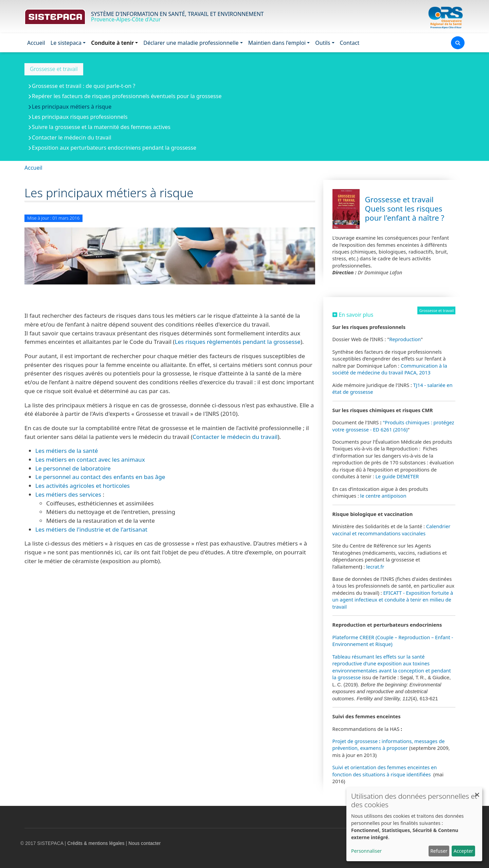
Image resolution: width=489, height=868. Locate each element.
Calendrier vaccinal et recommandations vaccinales (392, 530)
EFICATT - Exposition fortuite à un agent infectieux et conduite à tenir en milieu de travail (393, 600)
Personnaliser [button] (366, 851)
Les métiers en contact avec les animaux (90, 459)
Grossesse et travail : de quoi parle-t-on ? (84, 86)
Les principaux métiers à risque (72, 107)
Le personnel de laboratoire (73, 468)
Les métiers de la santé (67, 451)
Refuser (439, 851)
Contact (350, 43)
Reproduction (405, 339)
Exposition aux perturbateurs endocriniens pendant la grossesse (114, 148)
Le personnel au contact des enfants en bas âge (100, 477)
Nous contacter (144, 843)
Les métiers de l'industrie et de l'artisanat (91, 529)
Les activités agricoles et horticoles (83, 486)
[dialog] (414, 824)
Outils (323, 43)
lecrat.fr (375, 567)
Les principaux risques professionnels (80, 117)
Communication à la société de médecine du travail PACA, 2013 (390, 369)
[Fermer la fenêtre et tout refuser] (477, 791)
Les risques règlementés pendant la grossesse (238, 342)
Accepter (464, 851)
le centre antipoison (384, 496)
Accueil (36, 43)
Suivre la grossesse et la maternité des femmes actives (101, 127)
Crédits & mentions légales (96, 843)
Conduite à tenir (112, 43)
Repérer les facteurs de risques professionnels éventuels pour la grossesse (127, 96)
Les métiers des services (68, 494)
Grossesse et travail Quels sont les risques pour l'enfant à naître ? (405, 208)
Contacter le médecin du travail (72, 137)
